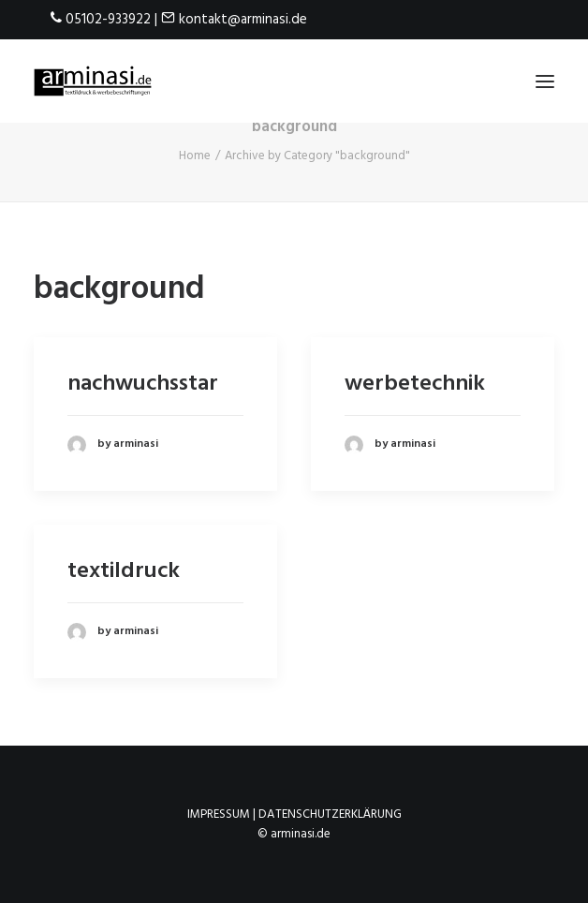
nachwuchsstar (143, 384)
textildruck (124, 571)
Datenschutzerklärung (330, 814)
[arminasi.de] (93, 81)
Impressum (219, 814)
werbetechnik (415, 384)
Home (195, 156)
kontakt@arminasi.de (243, 20)
